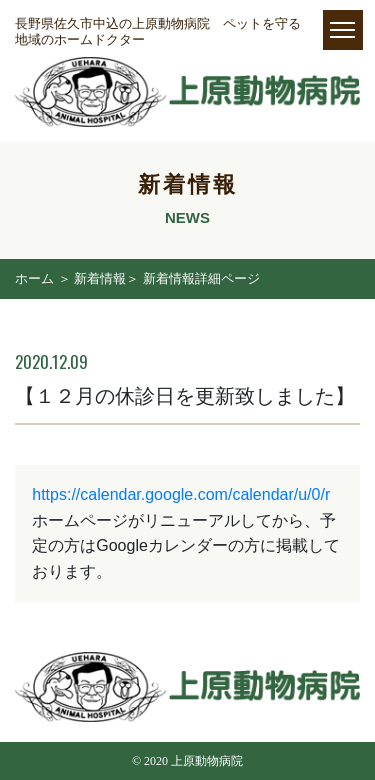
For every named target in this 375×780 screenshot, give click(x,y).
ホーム (34, 278)
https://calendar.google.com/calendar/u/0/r (181, 494)
